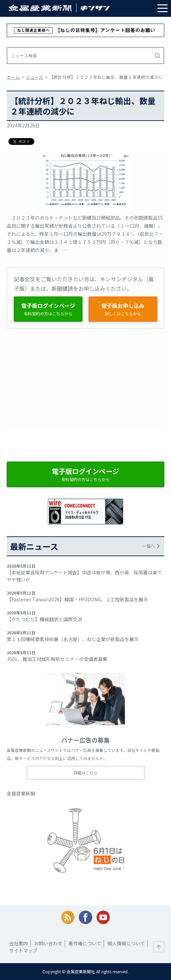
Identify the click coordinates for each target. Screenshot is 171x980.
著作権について (85, 943)
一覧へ (149, 546)
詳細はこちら (85, 773)
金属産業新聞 (21, 793)
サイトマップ (23, 950)
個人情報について (126, 943)
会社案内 (19, 943)
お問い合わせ (48, 943)
